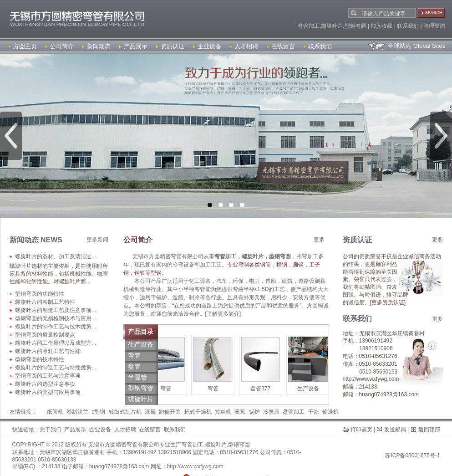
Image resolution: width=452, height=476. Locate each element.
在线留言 (281, 46)
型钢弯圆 (239, 445)
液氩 (150, 412)
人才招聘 (244, 46)
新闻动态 (96, 46)
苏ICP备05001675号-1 (412, 456)
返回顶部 (429, 430)
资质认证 (170, 46)
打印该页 (361, 430)
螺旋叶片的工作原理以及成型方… (56, 343)
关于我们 (51, 430)
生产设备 (310, 389)
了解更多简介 (223, 314)
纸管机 (55, 412)
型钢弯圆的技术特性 (40, 359)
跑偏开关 (170, 412)
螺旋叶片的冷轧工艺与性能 (48, 351)
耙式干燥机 (198, 412)
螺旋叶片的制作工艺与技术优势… (56, 327)
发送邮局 (395, 430)
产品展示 (133, 46)
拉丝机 (223, 412)
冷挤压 (271, 412)
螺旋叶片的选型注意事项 (45, 384)
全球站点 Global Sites (406, 46)
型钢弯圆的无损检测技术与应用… (56, 318)
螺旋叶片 (216, 445)
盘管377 (262, 389)
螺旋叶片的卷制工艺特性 (45, 302)
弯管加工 (193, 445)
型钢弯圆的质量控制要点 (45, 335)
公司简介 (60, 46)
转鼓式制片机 (125, 412)
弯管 (168, 389)
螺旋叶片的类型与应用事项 (48, 392)
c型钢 (98, 412)
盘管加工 (294, 412)
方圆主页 (23, 46)
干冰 (314, 412)
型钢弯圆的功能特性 (40, 294)
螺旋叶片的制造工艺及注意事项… (56, 310)
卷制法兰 (77, 412)
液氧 (240, 412)
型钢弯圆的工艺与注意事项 (48, 376)
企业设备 (207, 46)
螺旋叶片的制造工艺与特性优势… (56, 368)
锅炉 (254, 412)
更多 (319, 240)
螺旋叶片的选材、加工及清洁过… (56, 256)
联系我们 (318, 46)
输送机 (330, 412)
